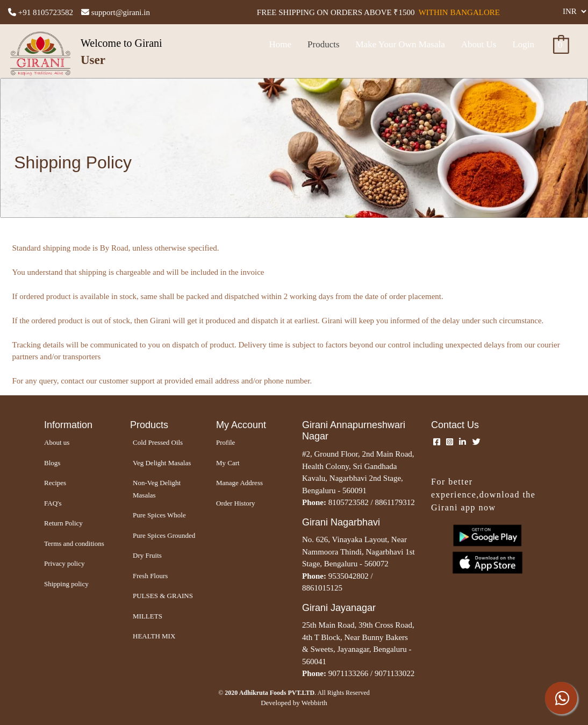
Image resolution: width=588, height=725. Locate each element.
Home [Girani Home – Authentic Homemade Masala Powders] (280, 44)
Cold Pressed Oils (158, 442)
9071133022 (395, 673)
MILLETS (148, 616)
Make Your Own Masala (400, 44)
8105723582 (349, 502)
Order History (236, 503)
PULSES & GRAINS (163, 596)
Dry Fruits (147, 555)
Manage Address (239, 483)
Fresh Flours (150, 576)
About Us (479, 44)
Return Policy (63, 523)
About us (57, 442)
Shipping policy (66, 584)
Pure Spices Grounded (164, 535)
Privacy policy (64, 563)
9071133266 (348, 673)
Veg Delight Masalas (162, 463)
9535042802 (349, 576)
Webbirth (314, 703)
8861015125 (322, 588)
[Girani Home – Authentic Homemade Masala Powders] (79, 425)
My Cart (228, 463)
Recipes (55, 483)
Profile (225, 442)
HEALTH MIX (154, 636)
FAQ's (53, 503)
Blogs (52, 463)
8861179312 (395, 502)
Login (523, 44)
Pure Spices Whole (159, 515)
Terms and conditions (74, 543)
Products (324, 44)
